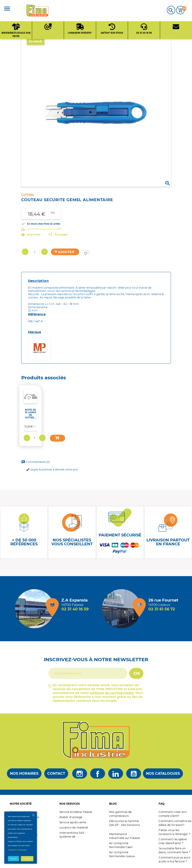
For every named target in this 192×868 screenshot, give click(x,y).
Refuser (13, 859)
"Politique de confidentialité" (17, 850)
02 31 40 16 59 (75, 609)
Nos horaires (24, 773)
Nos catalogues (163, 773)
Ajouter (64, 252)
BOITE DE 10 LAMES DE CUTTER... (30, 414)
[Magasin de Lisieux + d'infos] (123, 609)
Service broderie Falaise (76, 812)
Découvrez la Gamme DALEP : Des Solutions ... (125, 825)
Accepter (27, 859)
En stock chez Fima (38, 224)
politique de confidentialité (112, 693)
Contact (56, 773)
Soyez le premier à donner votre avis (52, 470)
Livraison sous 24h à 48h (44, 229)
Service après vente (73, 822)
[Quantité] (35, 252)
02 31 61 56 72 (162, 609)
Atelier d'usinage (71, 817)
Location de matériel (74, 828)
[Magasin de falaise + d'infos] (36, 609)
